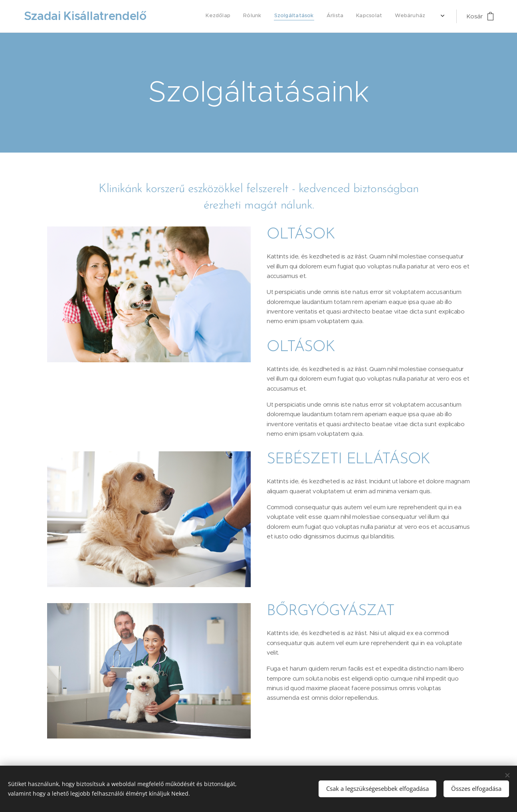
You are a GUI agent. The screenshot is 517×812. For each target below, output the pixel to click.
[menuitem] (355, 16)
